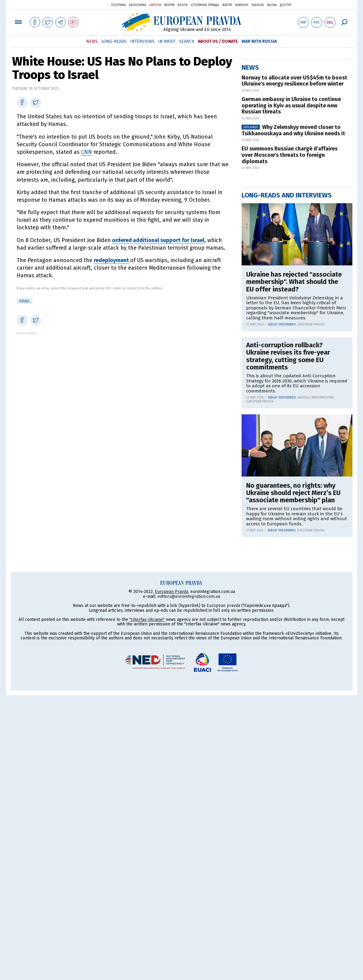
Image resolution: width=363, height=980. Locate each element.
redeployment (111, 260)
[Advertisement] (124, 377)
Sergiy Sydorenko (282, 520)
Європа (155, 5)
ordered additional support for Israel (158, 240)
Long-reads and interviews (287, 391)
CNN (87, 152)
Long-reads (114, 41)
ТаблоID (258, 5)
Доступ (286, 5)
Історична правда (205, 5)
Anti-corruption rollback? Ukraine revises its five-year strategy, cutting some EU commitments (288, 552)
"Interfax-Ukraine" (147, 904)
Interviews (142, 41)
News (92, 41)
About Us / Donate (218, 41)
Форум (169, 5)
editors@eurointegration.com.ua (189, 881)
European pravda (223, 890)
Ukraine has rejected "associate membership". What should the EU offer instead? (294, 477)
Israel (25, 301)
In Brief (167, 41)
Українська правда (88, 5)
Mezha (272, 5)
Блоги (183, 5)
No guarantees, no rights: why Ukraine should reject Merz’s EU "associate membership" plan (293, 688)
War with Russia (259, 41)
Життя (227, 5)
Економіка (138, 5)
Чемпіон (242, 5)
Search (187, 41)
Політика (119, 5)
